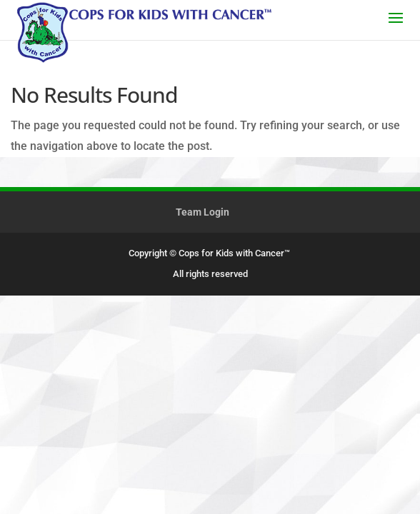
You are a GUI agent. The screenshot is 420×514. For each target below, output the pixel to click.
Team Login (202, 212)
